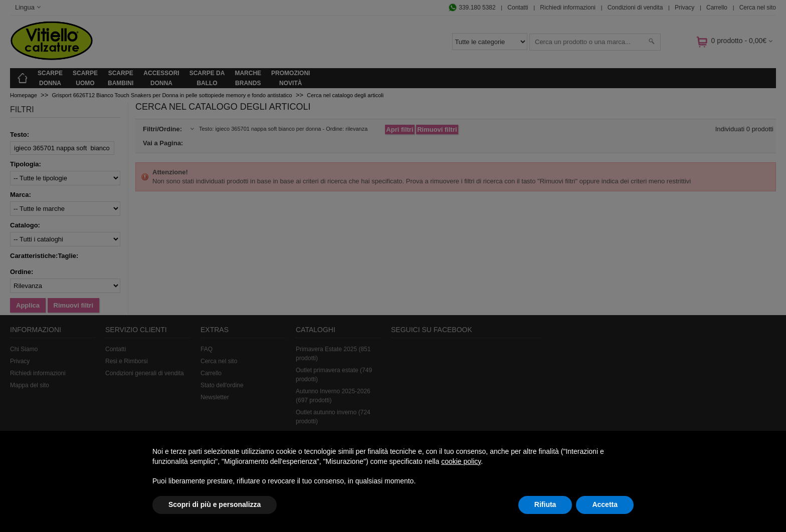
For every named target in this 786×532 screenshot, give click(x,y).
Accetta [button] (605, 504)
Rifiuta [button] (545, 504)
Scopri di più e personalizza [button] (215, 504)
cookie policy (461, 461)
